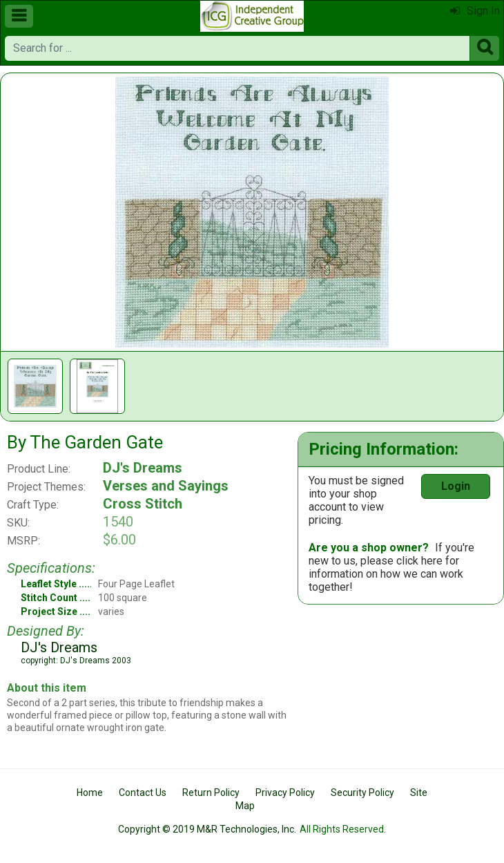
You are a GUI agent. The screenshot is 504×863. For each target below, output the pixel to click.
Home (90, 793)
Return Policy (211, 793)
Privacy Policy (285, 793)
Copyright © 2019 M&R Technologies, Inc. (207, 829)
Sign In (475, 11)
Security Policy (362, 793)
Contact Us (143, 793)
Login (456, 486)
